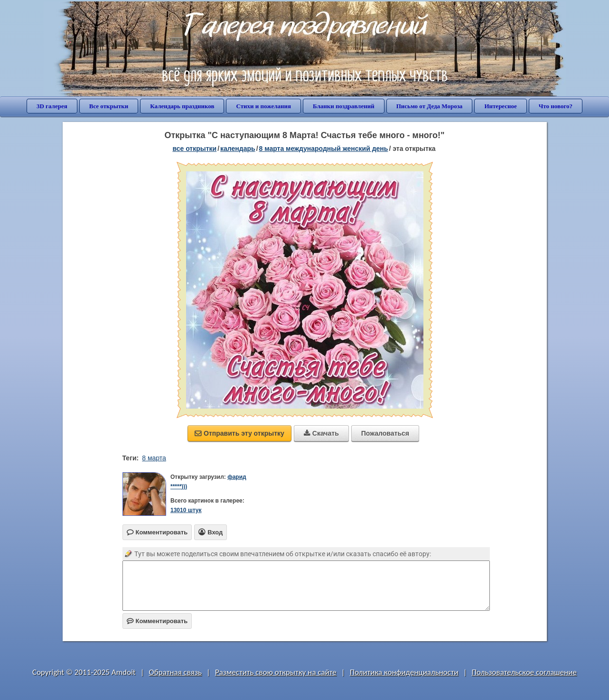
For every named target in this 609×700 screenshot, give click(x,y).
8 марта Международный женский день (324, 149)
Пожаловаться (385, 433)
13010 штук (186, 510)
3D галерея (52, 106)
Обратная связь (176, 672)
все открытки (194, 149)
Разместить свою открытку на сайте (276, 672)
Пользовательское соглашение (524, 672)
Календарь (238, 149)
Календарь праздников (182, 106)
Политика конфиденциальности (404, 672)
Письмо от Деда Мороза (430, 106)
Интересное (500, 106)
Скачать (321, 433)
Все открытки (109, 106)
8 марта (154, 458)
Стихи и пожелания (263, 106)
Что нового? (556, 106)
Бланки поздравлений (344, 106)
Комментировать (157, 621)
